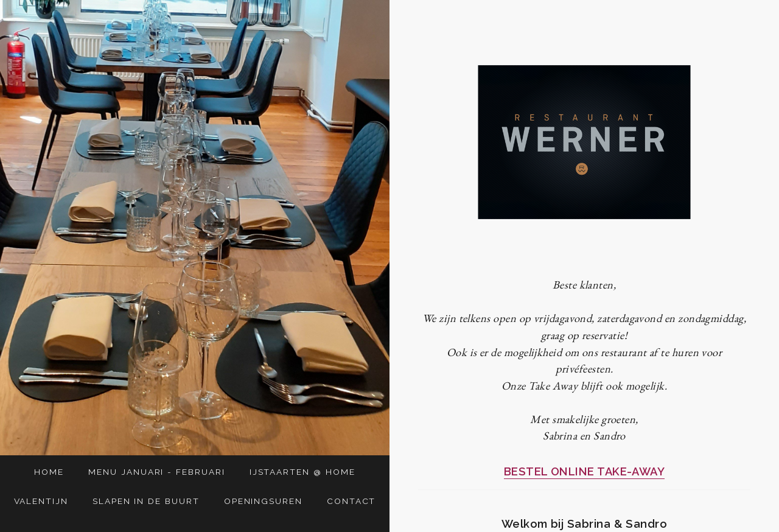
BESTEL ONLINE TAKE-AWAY (585, 471)
